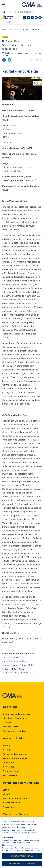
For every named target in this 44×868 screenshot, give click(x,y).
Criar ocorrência (12, 771)
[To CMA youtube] (36, 18)
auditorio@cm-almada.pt (14, 661)
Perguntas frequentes (14, 754)
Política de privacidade (15, 731)
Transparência (11, 727)
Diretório (8, 722)
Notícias (7, 750)
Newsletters (9, 767)
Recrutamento (10, 775)
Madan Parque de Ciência (16, 798)
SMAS (6, 790)
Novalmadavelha (11, 803)
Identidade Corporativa (15, 718)
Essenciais (9, 838)
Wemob (7, 794)
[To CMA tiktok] (32, 18)
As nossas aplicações (10, 17)
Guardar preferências (22, 856)
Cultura (18, 30)
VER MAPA (38, 54)
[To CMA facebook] (28, 18)
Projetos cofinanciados (15, 758)
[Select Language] (10, 22)
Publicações (9, 763)
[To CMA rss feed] (40, 18)
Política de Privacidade (31, 833)
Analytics (8, 845)
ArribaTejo (8, 807)
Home (4, 30)
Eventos (7, 746)
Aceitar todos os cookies (22, 863)
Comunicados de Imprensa (17, 714)
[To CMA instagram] (25, 18)
